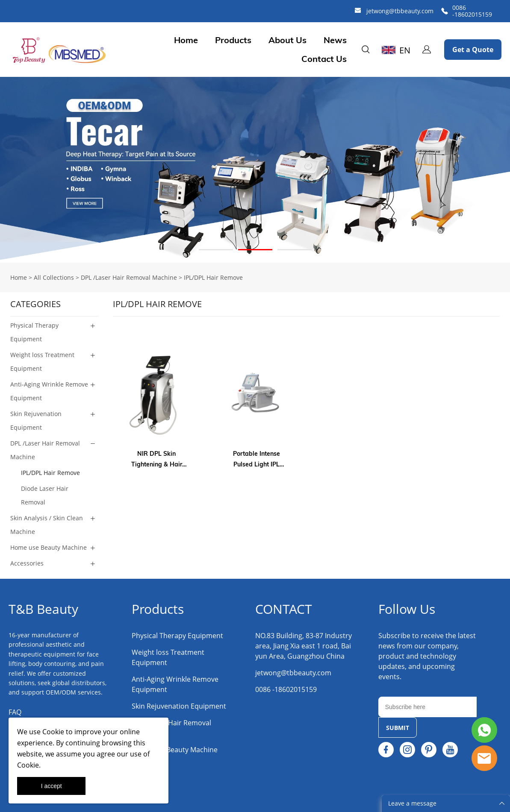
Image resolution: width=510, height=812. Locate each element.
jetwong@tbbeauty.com (400, 11)
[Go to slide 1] (216, 250)
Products (233, 40)
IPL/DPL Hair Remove (213, 277)
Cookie (53, 732)
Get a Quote (473, 50)
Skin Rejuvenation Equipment (36, 421)
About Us (287, 40)
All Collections (54, 277)
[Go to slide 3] (295, 250)
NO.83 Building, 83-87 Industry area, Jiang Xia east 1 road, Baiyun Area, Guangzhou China (304, 646)
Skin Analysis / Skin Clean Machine (47, 525)
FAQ (15, 712)
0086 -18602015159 (472, 11)
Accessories (27, 563)
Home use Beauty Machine (49, 547)
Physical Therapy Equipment (34, 332)
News (335, 40)
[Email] (428, 707)
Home (186, 40)
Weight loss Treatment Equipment (42, 362)
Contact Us (324, 59)
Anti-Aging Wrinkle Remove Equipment (49, 391)
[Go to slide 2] (255, 250)
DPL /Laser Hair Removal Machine (129, 277)
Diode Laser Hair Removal (45, 495)
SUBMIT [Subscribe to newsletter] (398, 728)
